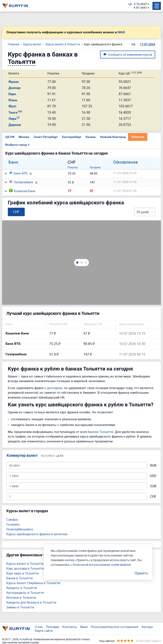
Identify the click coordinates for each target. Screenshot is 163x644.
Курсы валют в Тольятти (25, 563)
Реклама (53, 627)
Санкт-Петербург (46, 137)
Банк (13, 162)
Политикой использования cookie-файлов (102, 565)
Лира (14, 119)
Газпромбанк (21, 182)
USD (153, 476)
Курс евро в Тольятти (22, 573)
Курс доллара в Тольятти (25, 568)
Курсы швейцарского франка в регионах (37, 534)
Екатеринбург (72, 137)
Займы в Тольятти (20, 607)
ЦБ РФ (10, 137)
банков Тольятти (101, 432)
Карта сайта (44, 631)
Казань (91, 137)
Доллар (14, 88)
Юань (13, 100)
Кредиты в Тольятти (22, 588)
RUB (153, 465)
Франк (14, 82)
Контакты (70, 627)
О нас (39, 627)
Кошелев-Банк (22, 191)
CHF (153, 496)
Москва (24, 137)
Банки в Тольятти (20, 578)
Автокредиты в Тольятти (25, 593)
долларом (55, 388)
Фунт (12, 106)
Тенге (15, 112)
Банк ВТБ (18, 173)
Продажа (95, 167)
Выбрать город (18, 145)
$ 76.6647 (141, 4)
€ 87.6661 (141, 8)
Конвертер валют (22, 455)
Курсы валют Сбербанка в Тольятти (33, 583)
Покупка (73, 167)
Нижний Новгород (113, 137)
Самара (12, 519)
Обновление (126, 162)
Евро (12, 94)
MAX (121, 32)
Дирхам (15, 125)
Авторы (147, 627)
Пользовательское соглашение (115, 627)
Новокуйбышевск (20, 529)
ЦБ (130, 4)
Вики (84, 627)
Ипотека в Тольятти (21, 597)
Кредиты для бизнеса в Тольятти (31, 602)
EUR (153, 486)
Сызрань (13, 524)
